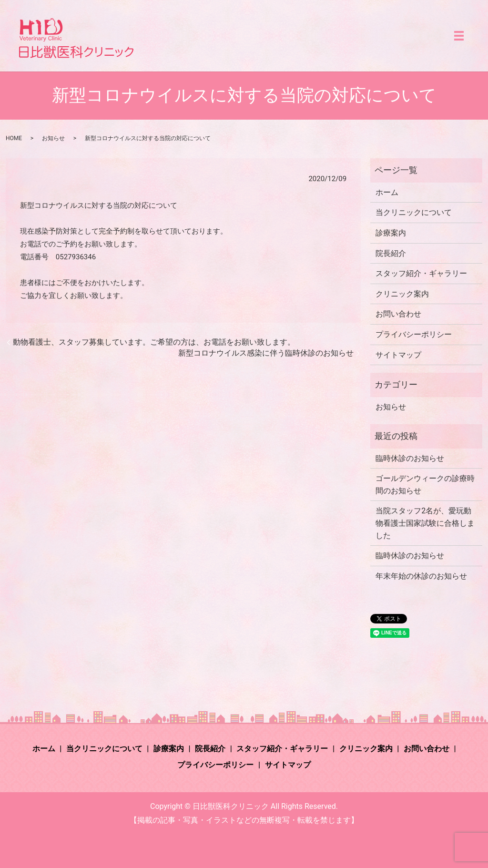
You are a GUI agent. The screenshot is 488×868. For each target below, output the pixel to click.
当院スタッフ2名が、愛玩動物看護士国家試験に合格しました (425, 523)
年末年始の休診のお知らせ (421, 576)
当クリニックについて (414, 212)
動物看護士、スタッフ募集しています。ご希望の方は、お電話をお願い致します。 (154, 342)
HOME (14, 138)
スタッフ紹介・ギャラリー (421, 273)
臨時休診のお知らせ (410, 458)
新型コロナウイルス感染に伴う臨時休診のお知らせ (266, 353)
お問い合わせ (398, 314)
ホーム (387, 192)
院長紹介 (391, 253)
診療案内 (391, 233)
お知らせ (53, 138)
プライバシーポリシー (414, 334)
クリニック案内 (402, 294)
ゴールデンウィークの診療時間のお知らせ (425, 485)
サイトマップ (398, 355)
